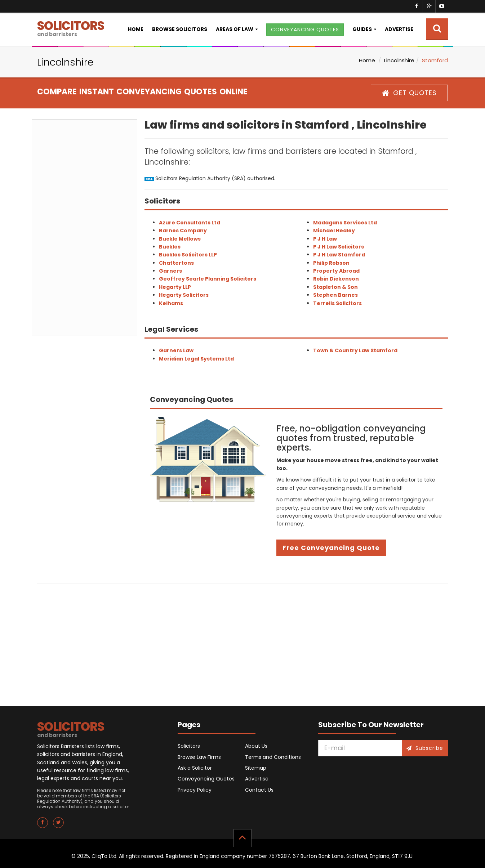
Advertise (399, 29)
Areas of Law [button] (235, 29)
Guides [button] (362, 29)
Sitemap (256, 768)
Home (136, 29)
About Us (256, 746)
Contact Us (259, 790)
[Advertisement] (84, 228)
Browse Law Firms (199, 757)
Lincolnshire (399, 60)
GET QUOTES (409, 93)
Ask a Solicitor (195, 768)
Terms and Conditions (273, 757)
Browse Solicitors (180, 29)
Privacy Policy (195, 790)
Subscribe (425, 748)
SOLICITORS (71, 28)
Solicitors (189, 746)
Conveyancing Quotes (206, 779)
